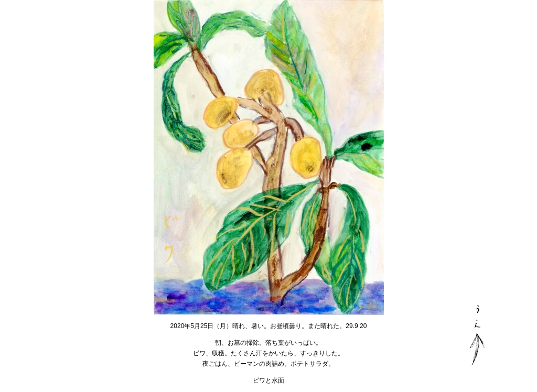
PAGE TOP (477, 335)
